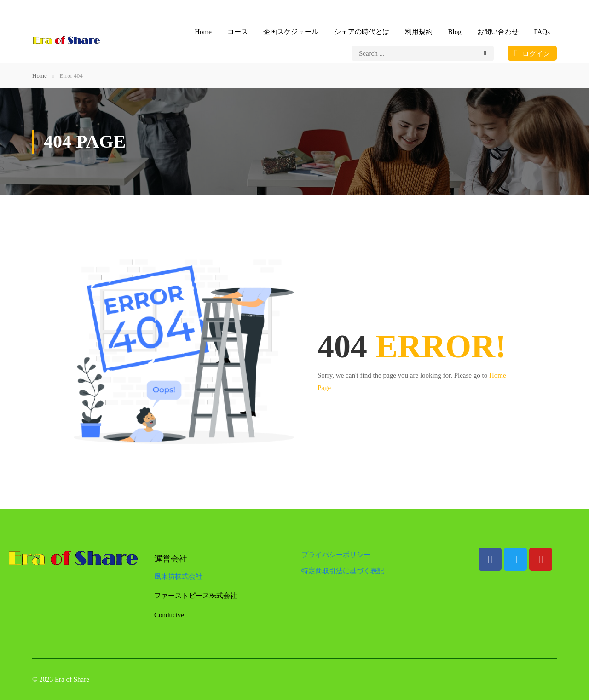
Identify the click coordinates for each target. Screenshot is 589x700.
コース (238, 32)
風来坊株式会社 (178, 576)
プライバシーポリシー (336, 555)
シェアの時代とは (362, 32)
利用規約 (419, 32)
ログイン (532, 53)
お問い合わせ (498, 32)
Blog (455, 32)
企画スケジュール (291, 32)
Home (203, 32)
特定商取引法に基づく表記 (343, 571)
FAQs (542, 32)
